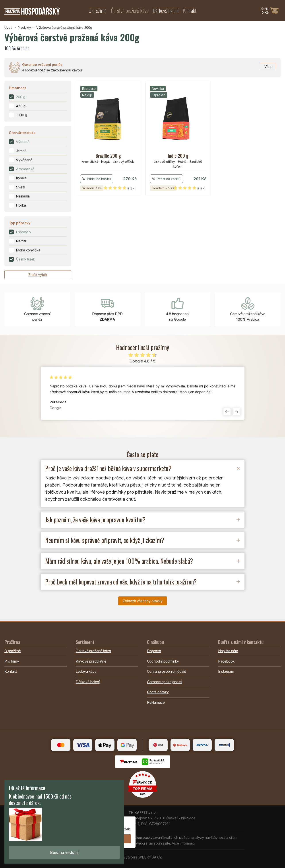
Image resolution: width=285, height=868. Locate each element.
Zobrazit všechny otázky (143, 601)
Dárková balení (166, 10)
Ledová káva (86, 671)
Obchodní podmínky (163, 661)
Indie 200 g (178, 156)
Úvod (8, 28)
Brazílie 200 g (108, 156)
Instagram (226, 671)
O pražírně (98, 10)
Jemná (21, 151)
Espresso (23, 232)
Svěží (20, 187)
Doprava (154, 651)
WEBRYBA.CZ (150, 857)
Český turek (25, 259)
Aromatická (25, 169)
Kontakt (190, 10)
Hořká (21, 205)
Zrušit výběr (38, 275)
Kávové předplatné (91, 661)
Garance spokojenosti (165, 682)
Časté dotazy (158, 692)
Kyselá (21, 178)
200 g (21, 97)
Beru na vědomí (64, 852)
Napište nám (228, 651)
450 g (21, 106)
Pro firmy (12, 661)
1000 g (21, 115)
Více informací (183, 843)
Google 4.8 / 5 (142, 361)
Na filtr (21, 241)
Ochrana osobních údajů (167, 671)
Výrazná (23, 142)
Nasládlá (23, 196)
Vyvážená (24, 160)
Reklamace (156, 702)
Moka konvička (28, 250)
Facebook (226, 661)
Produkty (24, 28)
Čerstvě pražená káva (130, 10)
